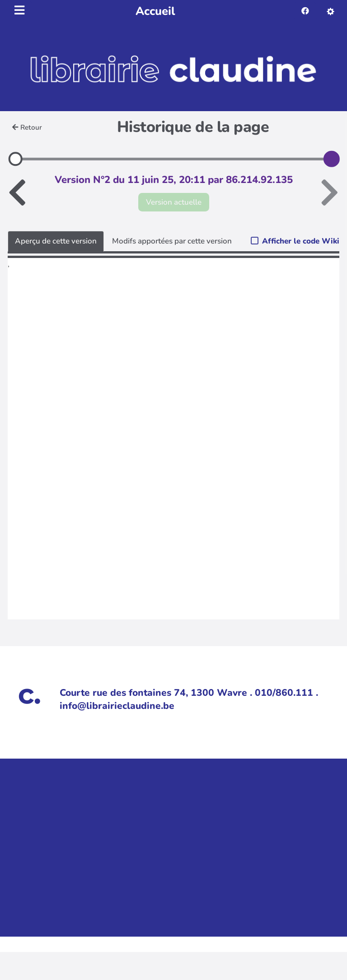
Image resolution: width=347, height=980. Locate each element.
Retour (27, 127)
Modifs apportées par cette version (172, 241)
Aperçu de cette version (56, 241)
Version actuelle (174, 202)
